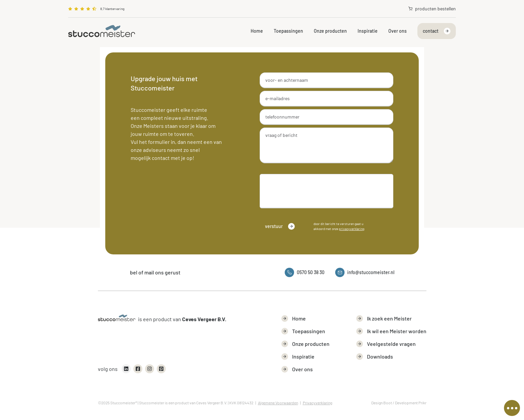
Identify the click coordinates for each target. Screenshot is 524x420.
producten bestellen (432, 9)
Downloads (375, 357)
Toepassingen (288, 31)
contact (437, 31)
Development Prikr (411, 403)
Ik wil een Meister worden (391, 331)
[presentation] (309, 190)
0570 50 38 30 (305, 272)
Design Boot (382, 403)
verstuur (280, 226)
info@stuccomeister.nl (365, 272)
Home (257, 31)
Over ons (398, 31)
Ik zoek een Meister (384, 319)
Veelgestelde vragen (386, 344)
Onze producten (330, 31)
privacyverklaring (352, 229)
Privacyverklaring (317, 403)
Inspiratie (368, 31)
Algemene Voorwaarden (278, 403)
